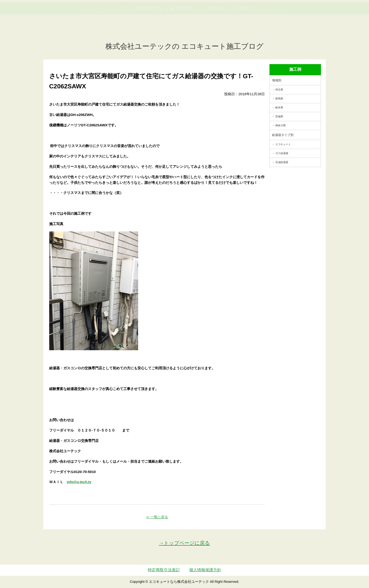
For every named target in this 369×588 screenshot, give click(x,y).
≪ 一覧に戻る (157, 517)
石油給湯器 (282, 162)
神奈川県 (281, 125)
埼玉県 (279, 90)
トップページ (98, 31)
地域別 (277, 80)
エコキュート (283, 144)
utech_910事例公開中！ (97, 15)
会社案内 (242, 31)
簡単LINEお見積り (313, 12)
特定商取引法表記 (164, 570)
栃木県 (279, 107)
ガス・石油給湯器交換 (140, 31)
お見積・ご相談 (348, 12)
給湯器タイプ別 (283, 135)
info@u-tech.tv (79, 482)
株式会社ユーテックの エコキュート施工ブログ (185, 46)
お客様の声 (215, 31)
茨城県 (279, 116)
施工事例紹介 (183, 31)
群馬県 (279, 99)
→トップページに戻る (185, 543)
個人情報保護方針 (205, 570)
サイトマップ (271, 31)
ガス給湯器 (282, 153)
